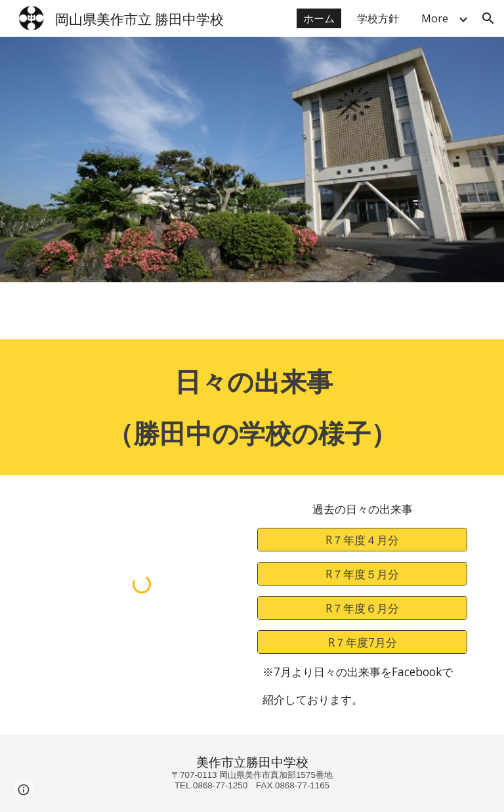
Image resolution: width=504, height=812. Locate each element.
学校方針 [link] (378, 18)
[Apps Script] (252, 311)
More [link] (435, 18)
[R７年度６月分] (362, 608)
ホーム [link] (319, 18)
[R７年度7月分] (362, 642)
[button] (488, 18)
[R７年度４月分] (362, 540)
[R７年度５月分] (362, 573)
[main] (252, 407)
